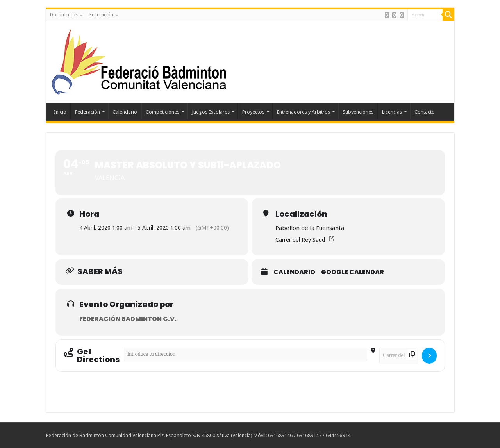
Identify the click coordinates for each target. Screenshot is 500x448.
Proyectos (253, 112)
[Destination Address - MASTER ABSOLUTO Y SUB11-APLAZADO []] (398, 356)
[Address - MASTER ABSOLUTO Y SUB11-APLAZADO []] (246, 354)
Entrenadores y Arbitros (304, 112)
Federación (101, 15)
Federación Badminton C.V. (128, 319)
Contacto (425, 112)
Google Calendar (353, 272)
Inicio (60, 112)
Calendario (125, 112)
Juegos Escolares (211, 112)
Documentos (64, 15)
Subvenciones (358, 112)
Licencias (392, 112)
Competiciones (162, 112)
